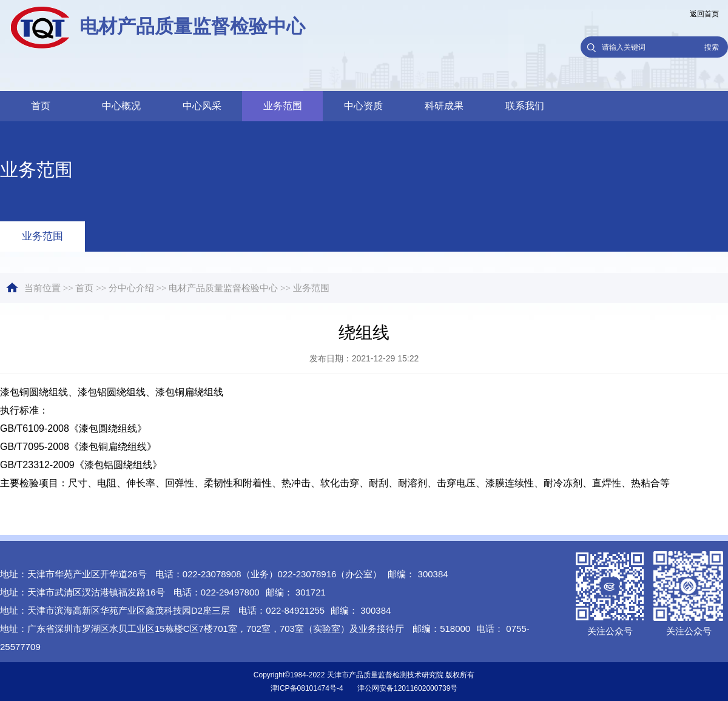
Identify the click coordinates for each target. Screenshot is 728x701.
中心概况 (121, 106)
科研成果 (444, 106)
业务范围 (283, 106)
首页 (41, 106)
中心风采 (202, 106)
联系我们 (525, 106)
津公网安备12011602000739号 (407, 688)
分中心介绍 (131, 288)
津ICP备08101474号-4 (307, 688)
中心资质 (363, 106)
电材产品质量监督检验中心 (223, 288)
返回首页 (704, 14)
